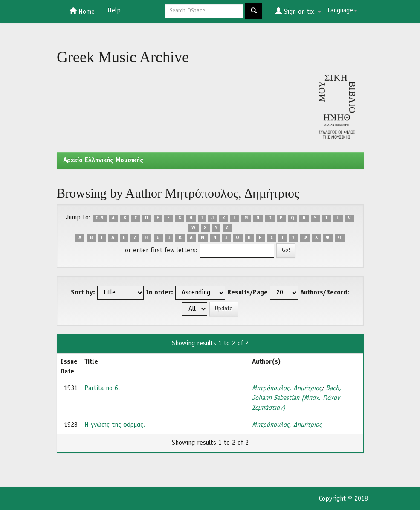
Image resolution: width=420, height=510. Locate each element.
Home (82, 11)
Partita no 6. (102, 388)
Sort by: (83, 293)
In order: (159, 293)
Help (114, 11)
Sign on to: (298, 11)
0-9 (100, 218)
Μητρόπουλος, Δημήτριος (287, 388)
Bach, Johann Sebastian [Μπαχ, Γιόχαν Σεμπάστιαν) (297, 398)
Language (342, 11)
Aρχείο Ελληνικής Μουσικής (103, 160)
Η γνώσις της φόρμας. (115, 425)
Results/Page (248, 293)
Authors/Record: (325, 293)
